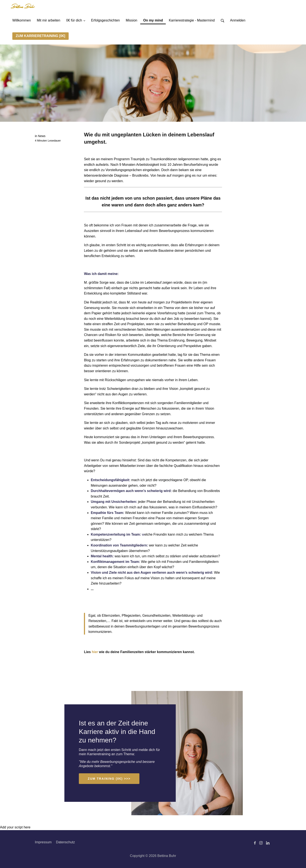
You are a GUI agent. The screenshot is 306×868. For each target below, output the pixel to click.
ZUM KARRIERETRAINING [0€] (40, 36)
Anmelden (238, 20)
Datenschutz (66, 842)
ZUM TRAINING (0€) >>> (109, 779)
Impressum (43, 842)
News (42, 136)
